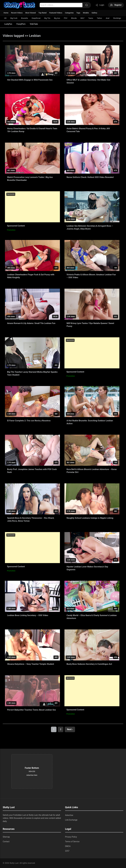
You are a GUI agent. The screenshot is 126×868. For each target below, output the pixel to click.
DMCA (68, 846)
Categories (69, 13)
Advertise (69, 815)
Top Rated (43, 13)
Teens (91, 18)
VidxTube (34, 24)
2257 (67, 851)
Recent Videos (17, 13)
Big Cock (14, 18)
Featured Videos (56, 13)
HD (5, 18)
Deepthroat (36, 18)
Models (86, 13)
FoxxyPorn (21, 24)
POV (66, 18)
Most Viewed (31, 13)
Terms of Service (72, 842)
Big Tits (47, 18)
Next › (70, 729)
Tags (78, 13)
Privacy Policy (71, 837)
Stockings (118, 18)
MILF (83, 18)
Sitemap (6, 837)
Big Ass (57, 18)
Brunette (25, 18)
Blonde (74, 18)
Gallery (95, 13)
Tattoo (100, 18)
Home (6, 13)
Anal (108, 18)
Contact (6, 842)
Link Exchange (71, 820)
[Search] (86, 5)
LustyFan (8, 24)
